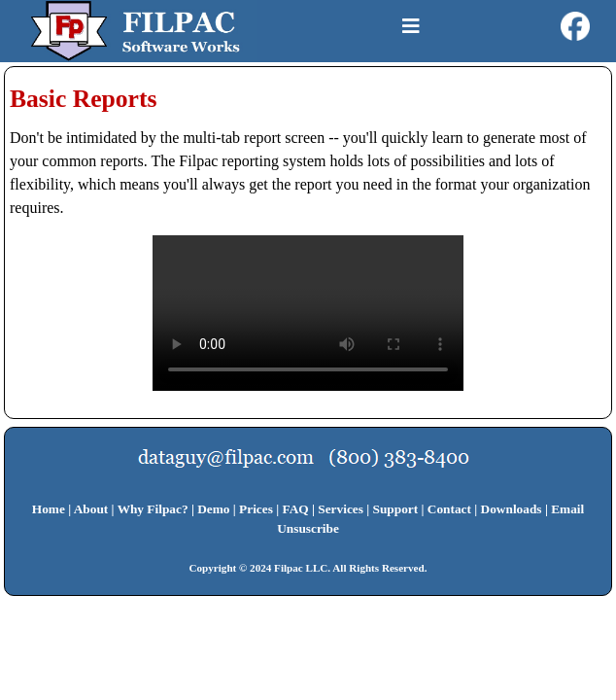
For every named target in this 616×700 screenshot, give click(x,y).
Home (49, 509)
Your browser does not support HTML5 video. (308, 313)
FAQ (296, 509)
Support (396, 509)
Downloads (512, 509)
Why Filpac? (153, 509)
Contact (449, 509)
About (91, 509)
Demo (213, 509)
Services (341, 509)
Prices (256, 509)
